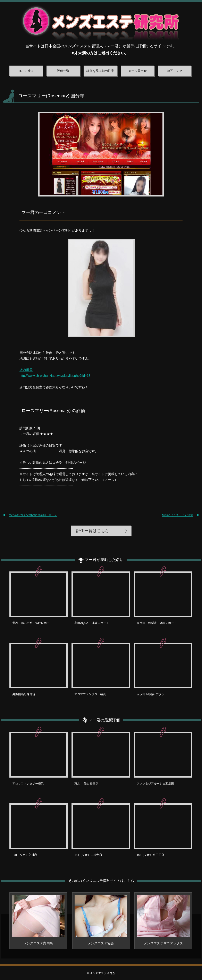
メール (110, 480)
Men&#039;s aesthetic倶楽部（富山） (33, 515)
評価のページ (76, 463)
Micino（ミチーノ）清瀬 (178, 515)
